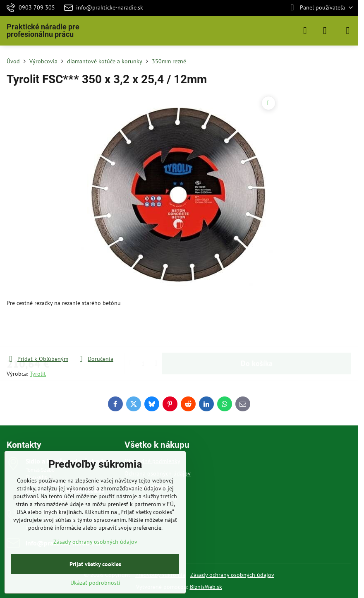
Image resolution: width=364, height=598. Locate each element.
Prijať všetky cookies (95, 564)
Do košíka (257, 331)
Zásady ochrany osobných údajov (232, 575)
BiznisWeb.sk (206, 587)
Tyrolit (38, 374)
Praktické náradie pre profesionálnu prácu (43, 31)
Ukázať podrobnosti (95, 583)
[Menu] (348, 31)
